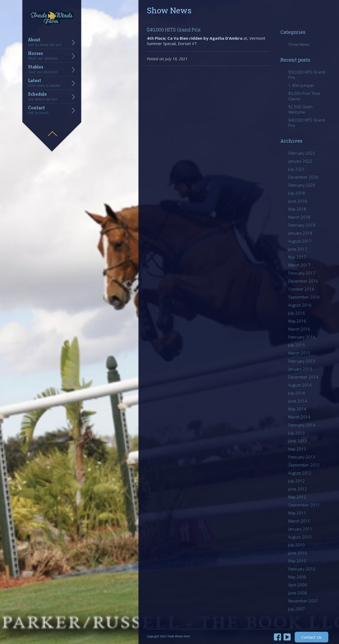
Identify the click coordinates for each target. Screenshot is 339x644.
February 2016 (302, 337)
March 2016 (299, 329)
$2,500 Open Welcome (300, 109)
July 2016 (297, 313)
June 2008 (298, 593)
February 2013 (302, 457)
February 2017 (302, 273)
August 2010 (300, 537)
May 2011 (297, 513)
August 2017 (300, 241)
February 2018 (302, 225)
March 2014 (299, 417)
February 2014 (302, 425)
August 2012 (300, 473)
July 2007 (297, 609)
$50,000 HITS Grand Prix (307, 75)
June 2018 (298, 201)
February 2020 (302, 185)
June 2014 (298, 401)
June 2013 (298, 441)
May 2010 (297, 561)
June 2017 (298, 249)
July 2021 (297, 169)
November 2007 (303, 601)
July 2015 (297, 345)
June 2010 (298, 553)
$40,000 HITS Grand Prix (174, 30)
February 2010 (302, 569)
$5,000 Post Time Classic (304, 96)
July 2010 (297, 545)
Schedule (43, 96)
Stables (43, 69)
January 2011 (300, 529)
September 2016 (304, 297)
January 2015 (300, 369)
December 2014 (303, 377)
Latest (44, 83)
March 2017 (299, 265)
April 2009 (298, 585)
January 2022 (300, 161)
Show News (299, 44)
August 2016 (300, 305)
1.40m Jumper (301, 85)
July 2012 (297, 481)
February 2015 (302, 361)
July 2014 (297, 393)
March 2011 (299, 521)
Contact (38, 110)
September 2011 (304, 505)
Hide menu (52, 130)
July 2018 (297, 193)
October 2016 (301, 289)
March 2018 (299, 217)
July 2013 (297, 433)
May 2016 (297, 321)
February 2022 (302, 153)
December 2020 (303, 177)
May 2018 (297, 209)
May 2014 (297, 409)
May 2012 (297, 497)
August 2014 (300, 385)
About (45, 42)
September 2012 (304, 465)
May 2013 (297, 449)
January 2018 (300, 233)
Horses (43, 56)
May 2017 (297, 257)
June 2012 (298, 489)
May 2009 (297, 577)
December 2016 (303, 281)
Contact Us (312, 637)
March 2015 (299, 353)
